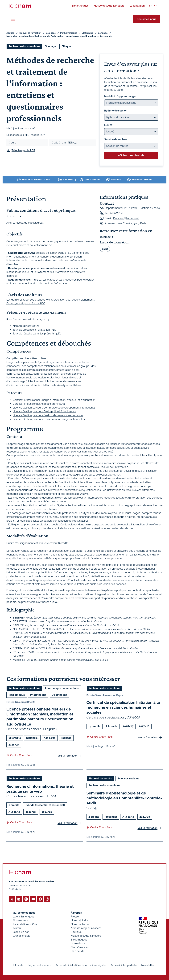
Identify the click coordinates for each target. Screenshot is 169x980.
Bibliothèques (79, 939)
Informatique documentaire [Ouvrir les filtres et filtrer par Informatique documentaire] (62, 688)
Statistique (87, 33)
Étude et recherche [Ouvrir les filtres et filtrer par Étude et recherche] (100, 778)
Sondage (103, 33)
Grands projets (22, 936)
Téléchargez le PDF (23, 150)
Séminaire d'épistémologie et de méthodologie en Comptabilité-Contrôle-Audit (124, 798)
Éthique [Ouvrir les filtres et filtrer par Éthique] (66, 46)
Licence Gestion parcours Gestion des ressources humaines (48, 415)
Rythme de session (116, 111)
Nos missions (21, 920)
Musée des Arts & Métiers (86, 936)
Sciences (51, 33)
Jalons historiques (24, 916)
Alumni (17, 928)
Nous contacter (80, 924)
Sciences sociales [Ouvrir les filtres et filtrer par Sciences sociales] (128, 778)
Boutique (76, 932)
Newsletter (148, 965)
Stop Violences (80, 947)
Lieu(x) (108, 125)
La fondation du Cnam (26, 924)
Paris (105, 249)
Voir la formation (68, 756)
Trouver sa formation (30, 33)
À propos (76, 913)
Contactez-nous (146, 19)
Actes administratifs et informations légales (81, 965)
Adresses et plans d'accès (86, 928)
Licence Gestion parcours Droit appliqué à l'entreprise (44, 411)
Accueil (10, 33)
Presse (75, 916)
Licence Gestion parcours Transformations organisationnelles (49, 419)
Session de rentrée (116, 139)
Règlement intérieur (39, 965)
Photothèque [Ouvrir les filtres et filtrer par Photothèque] (38, 695)
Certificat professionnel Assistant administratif (40, 404)
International (78, 943)
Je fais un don (21, 932)
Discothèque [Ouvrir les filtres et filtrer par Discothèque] (60, 695)
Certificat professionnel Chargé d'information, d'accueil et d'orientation (54, 400)
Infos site (18, 965)
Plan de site (78, 951)
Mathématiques (69, 33)
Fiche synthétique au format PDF (26, 303)
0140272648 (117, 213)
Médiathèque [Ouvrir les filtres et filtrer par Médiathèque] (17, 695)
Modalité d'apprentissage (120, 96)
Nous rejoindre (79, 920)
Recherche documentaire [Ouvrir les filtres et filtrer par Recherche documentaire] (24, 46)
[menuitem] (80, 6)
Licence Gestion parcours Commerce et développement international (54, 408)
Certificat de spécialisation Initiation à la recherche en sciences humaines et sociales (123, 707)
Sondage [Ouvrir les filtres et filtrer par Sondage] (51, 46)
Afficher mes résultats (131, 155)
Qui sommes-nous (24, 913)
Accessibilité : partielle (124, 965)
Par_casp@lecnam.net (126, 218)
